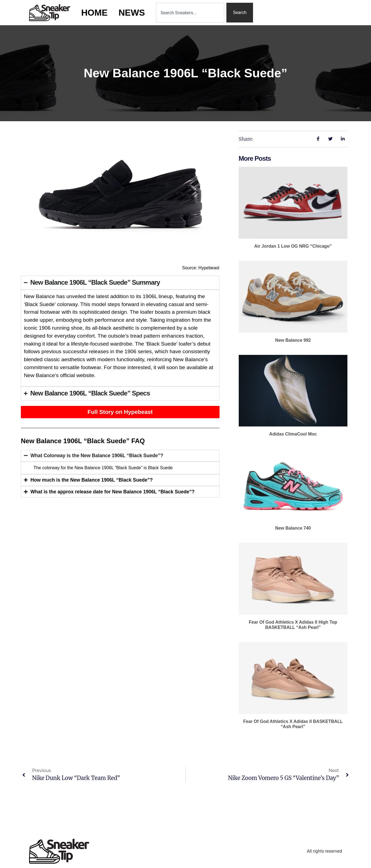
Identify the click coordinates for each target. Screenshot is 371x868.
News (132, 13)
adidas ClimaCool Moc (293, 434)
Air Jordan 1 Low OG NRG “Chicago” (293, 246)
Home (94, 13)
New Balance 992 (293, 340)
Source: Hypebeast (201, 268)
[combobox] (190, 13)
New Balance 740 (293, 528)
